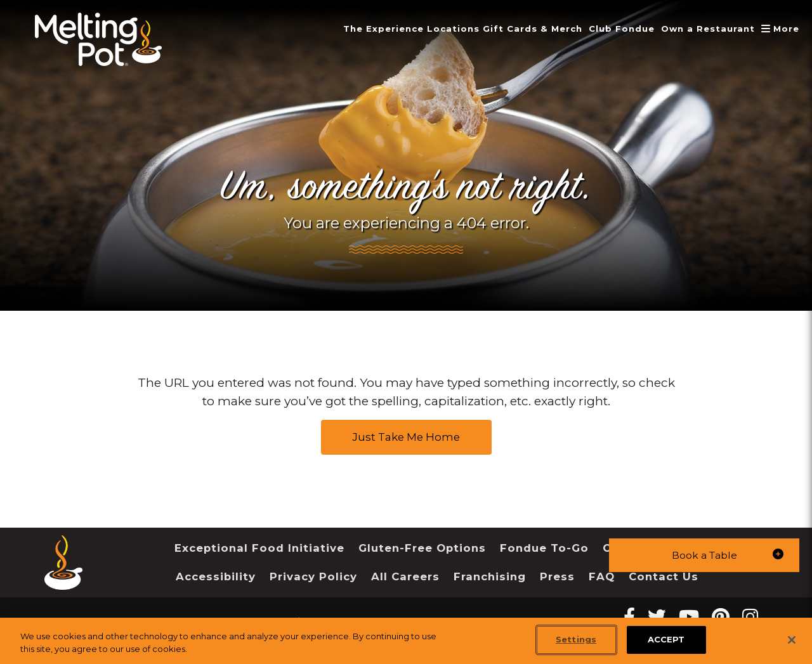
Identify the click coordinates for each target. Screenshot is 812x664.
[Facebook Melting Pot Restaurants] (629, 617)
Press (557, 576)
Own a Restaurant (704, 29)
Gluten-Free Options (422, 548)
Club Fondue (613, 29)
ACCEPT (666, 639)
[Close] (792, 640)
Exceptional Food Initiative (259, 548)
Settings (576, 639)
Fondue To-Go (544, 548)
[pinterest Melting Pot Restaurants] (721, 617)
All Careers (405, 576)
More (781, 29)
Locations (437, 29)
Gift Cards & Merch (520, 29)
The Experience (363, 29)
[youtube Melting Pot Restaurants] (689, 617)
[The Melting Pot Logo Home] (98, 39)
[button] (704, 555)
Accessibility (216, 576)
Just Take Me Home (406, 437)
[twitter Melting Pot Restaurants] (657, 617)
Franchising (490, 576)
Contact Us (664, 576)
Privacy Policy (313, 576)
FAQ (602, 576)
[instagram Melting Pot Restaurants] (750, 617)
